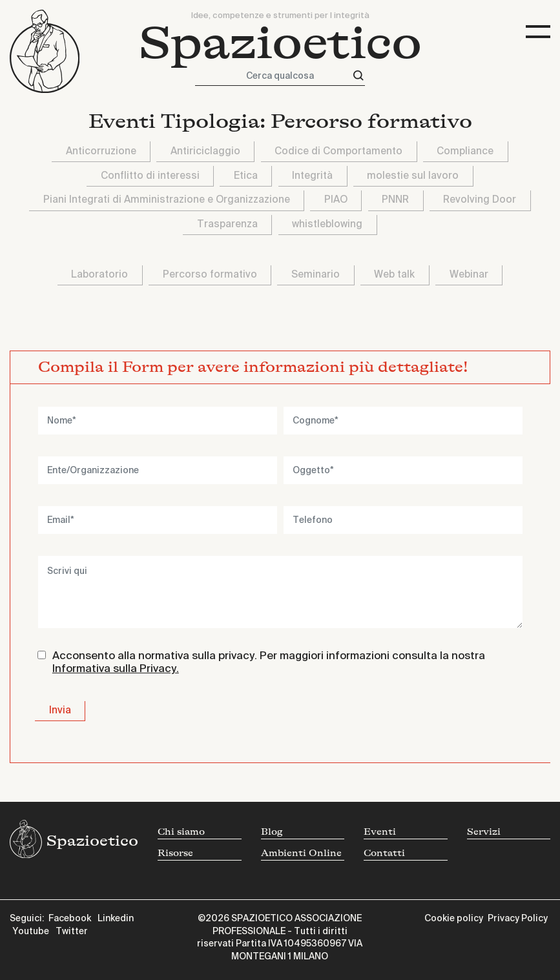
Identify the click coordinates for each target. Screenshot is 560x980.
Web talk (394, 275)
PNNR (395, 200)
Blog (272, 832)
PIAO (336, 200)
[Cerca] (358, 76)
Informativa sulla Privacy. (116, 669)
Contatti (384, 853)
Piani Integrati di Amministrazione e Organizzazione (167, 200)
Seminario (316, 275)
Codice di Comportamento (338, 151)
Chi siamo (181, 832)
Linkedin (116, 919)
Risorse (175, 853)
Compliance (465, 151)
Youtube (31, 932)
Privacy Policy (518, 919)
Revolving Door (480, 200)
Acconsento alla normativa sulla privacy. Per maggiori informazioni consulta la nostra (269, 663)
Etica (246, 176)
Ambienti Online (301, 853)
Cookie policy (454, 919)
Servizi (484, 832)
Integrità (312, 176)
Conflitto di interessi (150, 176)
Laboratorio (99, 275)
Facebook (70, 919)
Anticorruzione (101, 151)
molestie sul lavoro (413, 176)
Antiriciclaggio (205, 151)
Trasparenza (227, 224)
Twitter (72, 932)
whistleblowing (327, 224)
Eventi (380, 832)
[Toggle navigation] (538, 32)
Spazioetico (280, 43)
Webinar (469, 275)
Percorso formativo (210, 275)
